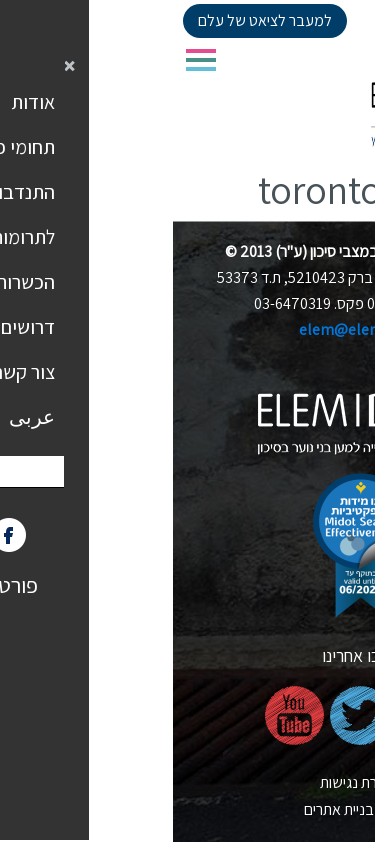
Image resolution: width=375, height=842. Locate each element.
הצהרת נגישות (187, 782)
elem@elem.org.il (187, 329)
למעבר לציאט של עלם (92, 20)
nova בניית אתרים (188, 809)
